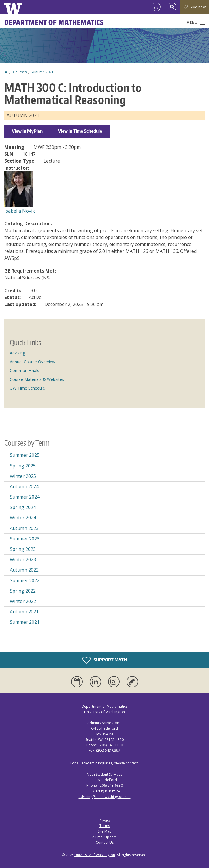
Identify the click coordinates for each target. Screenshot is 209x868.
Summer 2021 (25, 622)
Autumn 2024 (24, 486)
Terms (105, 826)
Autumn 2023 (24, 528)
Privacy (105, 820)
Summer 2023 (25, 539)
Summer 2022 (25, 580)
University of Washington (95, 855)
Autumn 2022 (24, 570)
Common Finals (25, 370)
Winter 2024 (23, 518)
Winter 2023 (23, 559)
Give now (195, 7)
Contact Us (105, 842)
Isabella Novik (20, 211)
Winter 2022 (23, 601)
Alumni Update (104, 837)
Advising (17, 353)
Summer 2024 (25, 497)
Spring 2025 (23, 466)
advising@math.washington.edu (105, 797)
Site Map (105, 831)
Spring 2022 (23, 591)
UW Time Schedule (27, 388)
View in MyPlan (27, 131)
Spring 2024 (23, 507)
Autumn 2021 (43, 72)
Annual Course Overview (33, 362)
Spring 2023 (23, 549)
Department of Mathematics (54, 22)
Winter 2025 (23, 476)
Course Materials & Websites (37, 379)
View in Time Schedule (80, 131)
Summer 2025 (25, 455)
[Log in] (156, 7)
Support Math (105, 660)
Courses (20, 72)
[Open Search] (172, 7)
